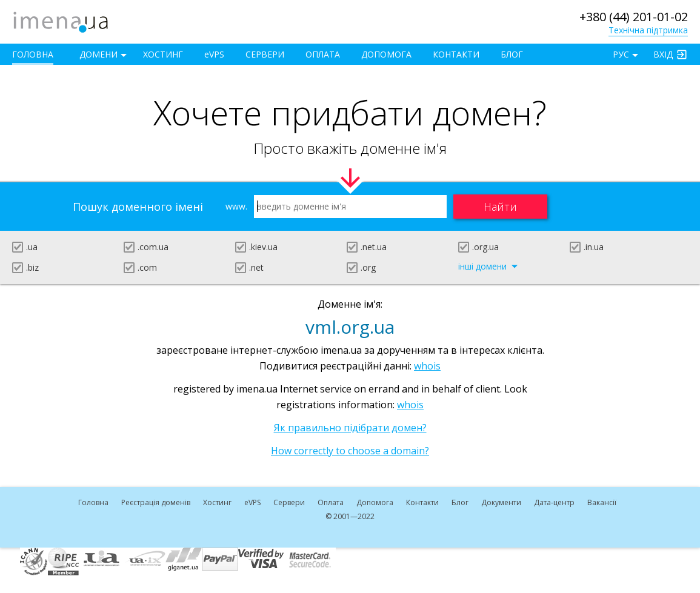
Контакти (456, 54)
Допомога (386, 54)
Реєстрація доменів (156, 502)
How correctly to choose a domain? (350, 451)
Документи (501, 502)
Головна (33, 54)
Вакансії (602, 502)
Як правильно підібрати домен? (350, 428)
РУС (621, 54)
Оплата (323, 54)
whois (427, 366)
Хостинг (163, 54)
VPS (214, 54)
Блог (512, 54)
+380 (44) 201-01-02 (634, 17)
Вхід (663, 54)
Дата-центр (554, 502)
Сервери (265, 54)
